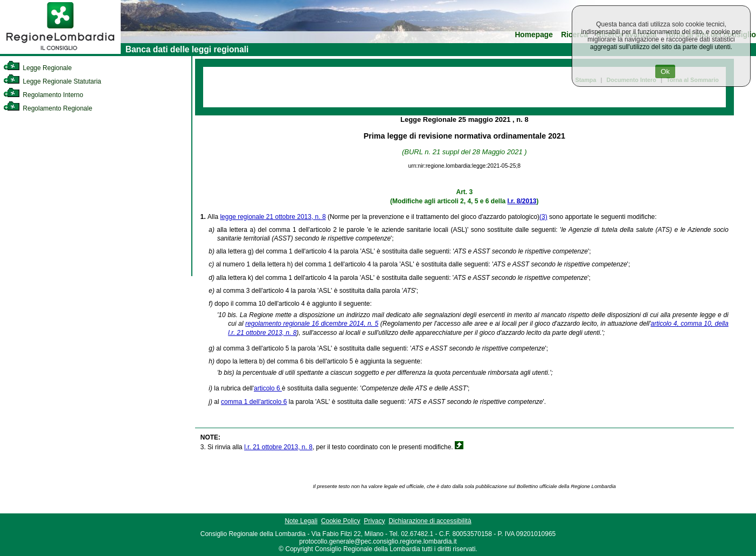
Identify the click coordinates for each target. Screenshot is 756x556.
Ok (665, 71)
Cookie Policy (341, 521)
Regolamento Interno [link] (43, 95)
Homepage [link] (534, 35)
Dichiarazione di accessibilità (430, 521)
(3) (543, 217)
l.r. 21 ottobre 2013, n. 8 (278, 447)
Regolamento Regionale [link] (48, 108)
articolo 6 (268, 388)
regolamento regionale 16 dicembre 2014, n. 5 (312, 324)
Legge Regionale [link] (37, 68)
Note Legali (301, 521)
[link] (60, 52)
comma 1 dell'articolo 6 (254, 402)
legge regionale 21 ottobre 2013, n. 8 (273, 217)
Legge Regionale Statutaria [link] (52, 81)
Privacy (374, 521)
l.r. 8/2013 (522, 201)
